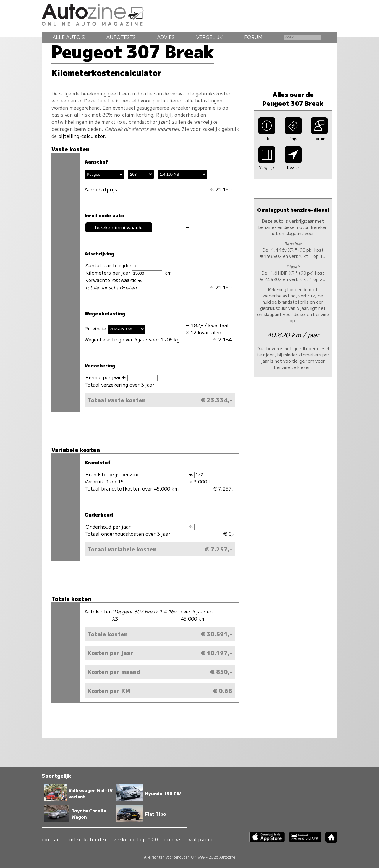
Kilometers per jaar (124, 273)
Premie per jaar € (121, 377)
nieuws (173, 839)
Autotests (121, 37)
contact (52, 839)
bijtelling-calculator (81, 136)
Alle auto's (69, 37)
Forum (253, 37)
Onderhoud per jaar (108, 527)
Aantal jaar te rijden (125, 265)
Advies (166, 37)
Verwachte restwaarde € (129, 280)
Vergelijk (209, 37)
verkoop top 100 (136, 839)
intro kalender (88, 839)
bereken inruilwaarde (119, 227)
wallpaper (201, 839)
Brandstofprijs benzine (112, 474)
